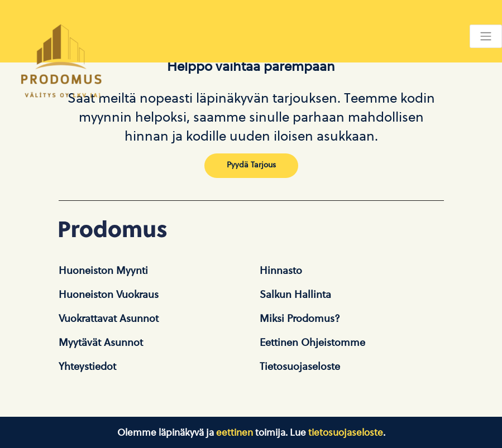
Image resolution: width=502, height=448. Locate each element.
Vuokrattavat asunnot (109, 319)
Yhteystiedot (87, 367)
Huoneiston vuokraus (109, 295)
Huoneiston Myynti (103, 271)
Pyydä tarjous (251, 165)
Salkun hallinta (295, 295)
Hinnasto (281, 271)
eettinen (235, 432)
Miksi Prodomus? (300, 319)
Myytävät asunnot (101, 343)
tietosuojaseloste (346, 432)
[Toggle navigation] (486, 36)
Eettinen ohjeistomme (312, 343)
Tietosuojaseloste (300, 367)
